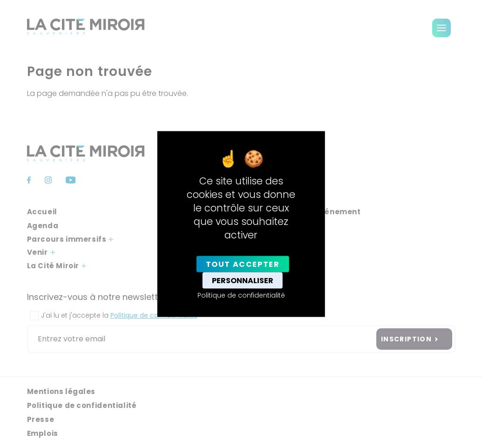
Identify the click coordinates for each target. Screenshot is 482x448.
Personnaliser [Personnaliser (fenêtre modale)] (243, 280)
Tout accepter (243, 264)
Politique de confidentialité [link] (241, 295)
